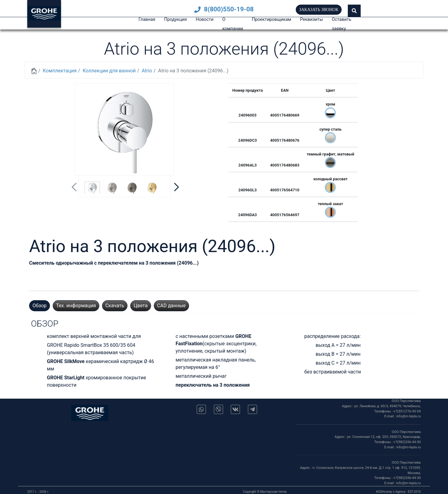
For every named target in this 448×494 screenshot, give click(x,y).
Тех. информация (76, 306)
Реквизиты (311, 19)
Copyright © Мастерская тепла (265, 492)
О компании (233, 24)
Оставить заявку (342, 24)
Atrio (147, 71)
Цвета (141, 306)
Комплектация (60, 71)
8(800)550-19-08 (224, 9)
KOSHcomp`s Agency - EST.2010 (398, 492)
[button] (354, 11)
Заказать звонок (319, 10)
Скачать (115, 306)
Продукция (176, 19)
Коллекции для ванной (109, 71)
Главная (147, 19)
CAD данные (171, 306)
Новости (205, 19)
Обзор (40, 306)
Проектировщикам (271, 19)
